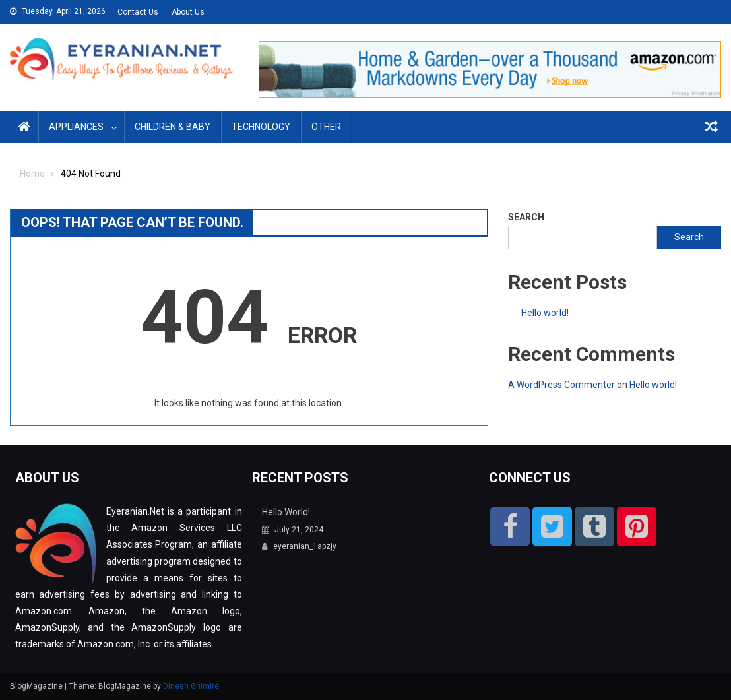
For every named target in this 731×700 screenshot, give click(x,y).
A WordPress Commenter (561, 385)
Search (526, 217)
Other (326, 127)
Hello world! (545, 313)
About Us (188, 12)
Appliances (76, 127)
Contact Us (138, 12)
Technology (261, 127)
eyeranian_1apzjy (305, 546)
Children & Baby (173, 127)
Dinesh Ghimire (191, 686)
